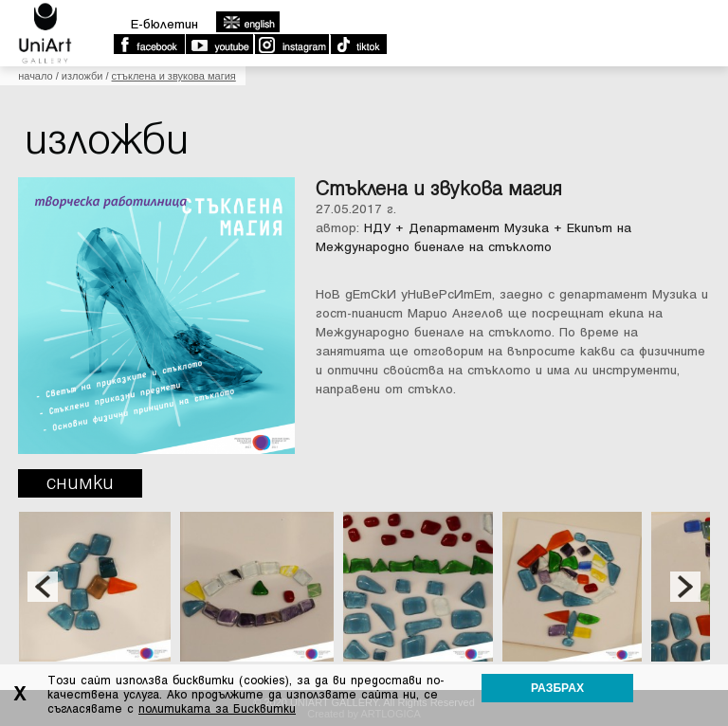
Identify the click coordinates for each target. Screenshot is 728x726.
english (247, 22)
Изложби (82, 76)
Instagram (291, 45)
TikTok (358, 45)
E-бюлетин (164, 24)
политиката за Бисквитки (217, 709)
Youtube (219, 45)
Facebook (149, 45)
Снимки (80, 483)
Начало (35, 76)
